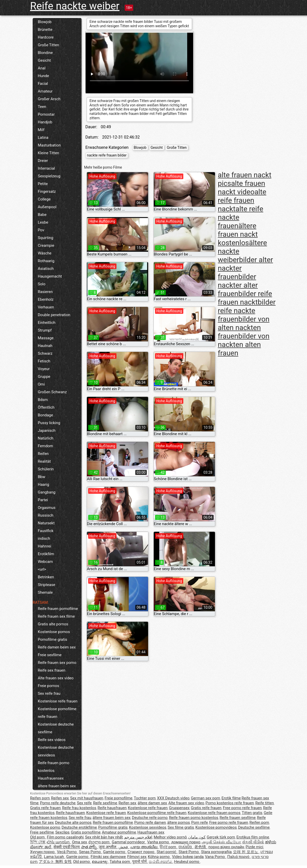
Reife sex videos (52, 740)
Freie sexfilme (50, 655)
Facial (43, 84)
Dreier (43, 161)
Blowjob (45, 22)
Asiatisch (46, 269)
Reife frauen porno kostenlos (54, 767)
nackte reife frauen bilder (107, 155)
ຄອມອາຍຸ (100, 862)
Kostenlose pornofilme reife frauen (57, 713)
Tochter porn (145, 798)
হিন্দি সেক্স (38, 842)
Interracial (46, 168)
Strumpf (45, 330)
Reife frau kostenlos (79, 808)
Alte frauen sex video (56, 678)
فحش (124, 847)
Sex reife (84, 803)
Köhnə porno (159, 857)
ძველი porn (100, 842)
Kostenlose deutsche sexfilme (56, 728)
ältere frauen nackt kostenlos (238, 234)
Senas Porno (90, 852)
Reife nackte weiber (75, 6)
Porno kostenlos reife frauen (230, 803)
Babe (42, 215)
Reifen (43, 454)
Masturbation (49, 145)
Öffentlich (46, 407)
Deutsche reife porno (150, 818)
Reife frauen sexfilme (238, 818)
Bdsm (43, 400)
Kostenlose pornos (54, 632)
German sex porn (205, 798)
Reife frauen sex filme (56, 616)
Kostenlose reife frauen (58, 701)
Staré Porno (189, 852)
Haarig (43, 485)
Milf (41, 130)
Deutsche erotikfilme (79, 827)
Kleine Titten (48, 153)
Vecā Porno (67, 852)
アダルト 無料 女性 (55, 862)
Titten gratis (252, 813)
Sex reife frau (49, 693)
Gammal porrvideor (129, 842)
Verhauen (46, 307)
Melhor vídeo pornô (170, 837)
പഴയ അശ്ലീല (144, 847)
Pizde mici (254, 847)
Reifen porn (40, 798)
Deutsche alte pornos (73, 823)
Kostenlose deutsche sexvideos (56, 751)
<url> (42, 569)
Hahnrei (44, 546)
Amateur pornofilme (119, 832)
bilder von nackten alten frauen (244, 345)
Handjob (45, 122)
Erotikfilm (46, 554)
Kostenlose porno (45, 827)
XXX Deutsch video (173, 798)
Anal (42, 68)
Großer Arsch (49, 99)
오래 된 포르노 (246, 852)
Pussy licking (49, 423)
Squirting (46, 238)
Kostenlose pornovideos (216, 827)
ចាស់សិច (186, 847)
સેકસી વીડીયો (253, 842)
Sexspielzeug (49, 176)
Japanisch (47, 431)
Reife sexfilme (105, 803)
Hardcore (46, 37)
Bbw (42, 477)
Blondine (45, 53)
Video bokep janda (188, 857)
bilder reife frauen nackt (245, 298)
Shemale (45, 592)
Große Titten (48, 45)
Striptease (47, 585)
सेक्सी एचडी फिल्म (67, 847)
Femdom (45, 446)
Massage (46, 338)
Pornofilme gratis (52, 639)
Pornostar (46, 114)
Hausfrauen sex (151, 832)
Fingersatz (47, 191)
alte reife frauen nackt (242, 200)
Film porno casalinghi (65, 837)
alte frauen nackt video (241, 188)
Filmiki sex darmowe (108, 857)
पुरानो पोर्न (140, 862)
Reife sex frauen (52, 670)
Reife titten (265, 803)
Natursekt (46, 523)
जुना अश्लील (108, 847)
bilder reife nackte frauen (247, 311)
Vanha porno (158, 842)
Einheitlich (47, 323)
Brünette (45, 30)
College (44, 199)
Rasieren (45, 292)
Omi (41, 384)
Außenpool (47, 207)
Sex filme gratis (181, 827)
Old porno (82, 862)
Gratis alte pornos (53, 624)
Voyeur (44, 369)
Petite (43, 184)
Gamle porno (115, 852)
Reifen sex (60, 798)
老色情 (201, 847)
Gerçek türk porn (221, 837)
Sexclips (62, 832)
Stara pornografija (216, 852)
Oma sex (80, 842)
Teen (42, 107)
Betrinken (46, 577)
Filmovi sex (137, 857)
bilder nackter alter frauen (238, 285)
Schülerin (46, 469)
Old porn (38, 837)
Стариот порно (141, 852)
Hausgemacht (50, 276)
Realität (44, 461)
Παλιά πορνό (239, 857)
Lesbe (43, 222)
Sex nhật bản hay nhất (104, 837)
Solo (42, 284)
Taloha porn (120, 862)
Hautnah (45, 346)
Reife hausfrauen (112, 808)
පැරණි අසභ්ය (161, 862)
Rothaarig (46, 261)
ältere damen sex (152, 803)
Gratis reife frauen (45, 808)
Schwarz (45, 353)
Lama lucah (54, 857)
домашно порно (186, 842)
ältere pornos (179, 823)
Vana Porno (215, 857)
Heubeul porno (187, 862)
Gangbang (47, 492)
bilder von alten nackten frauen (244, 328)
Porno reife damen (150, 823)
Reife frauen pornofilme (58, 609)
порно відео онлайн (226, 847)
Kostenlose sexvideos (148, 827)
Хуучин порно (43, 852)
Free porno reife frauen (242, 808)
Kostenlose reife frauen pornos (214, 813)
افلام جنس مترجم (138, 837)
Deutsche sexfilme (254, 827)
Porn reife (200, 823)
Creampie (46, 245)
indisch (44, 538)
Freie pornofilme (119, 798)
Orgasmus (47, 508)
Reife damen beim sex (57, 647)
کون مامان (197, 837)
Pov (41, 230)
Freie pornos (48, 686)
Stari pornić (167, 852)
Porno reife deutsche (58, 803)
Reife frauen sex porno (57, 663)
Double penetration (54, 315)
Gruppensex (179, 808)
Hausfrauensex (51, 778)
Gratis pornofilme (86, 832)
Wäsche (45, 253)
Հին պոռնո (58, 842)
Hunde (43, 76)
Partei (43, 500)
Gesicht (44, 60)
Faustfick (46, 531)
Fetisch (44, 361)
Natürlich (46, 438)
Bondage (45, 415)
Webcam (45, 562)
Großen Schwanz (52, 392)
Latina (43, 138)
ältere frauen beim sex (57, 786)
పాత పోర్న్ (89, 847)
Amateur (45, 91)
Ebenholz (46, 299)
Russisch (46, 515)
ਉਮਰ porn (168, 847)
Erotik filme (231, 798)
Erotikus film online (253, 837)
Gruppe (44, 377)
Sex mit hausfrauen (87, 798)
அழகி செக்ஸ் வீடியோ (221, 842)
